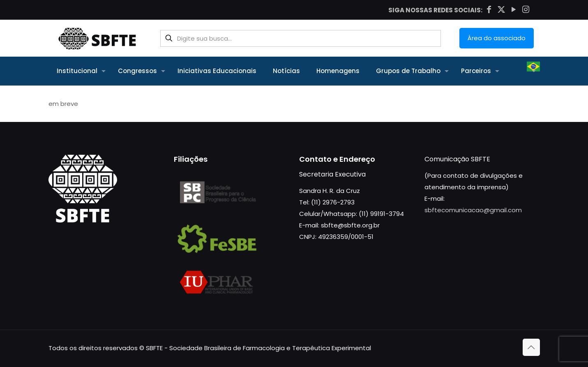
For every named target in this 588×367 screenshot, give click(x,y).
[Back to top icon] (531, 347)
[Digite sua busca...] (301, 38)
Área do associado (497, 38)
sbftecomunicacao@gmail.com (473, 210)
